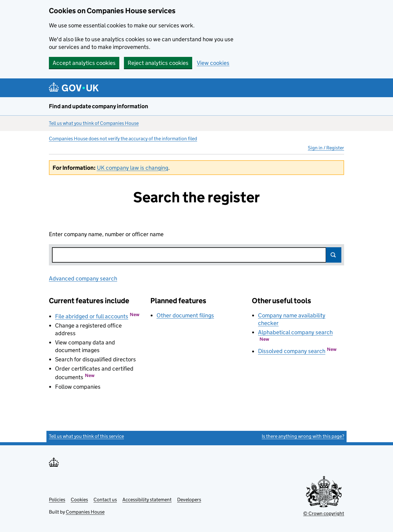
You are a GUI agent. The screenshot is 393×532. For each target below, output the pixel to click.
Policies (57, 500)
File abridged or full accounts (92, 316)
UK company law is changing (133, 168)
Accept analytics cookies (84, 63)
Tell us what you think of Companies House (94, 123)
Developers (189, 500)
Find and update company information (99, 106)
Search (334, 255)
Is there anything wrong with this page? (303, 436)
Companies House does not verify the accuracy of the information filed (123, 139)
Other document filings (185, 315)
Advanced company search (83, 278)
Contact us (105, 500)
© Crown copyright (324, 513)
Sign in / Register (326, 148)
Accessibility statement (147, 500)
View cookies (213, 63)
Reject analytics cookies (158, 63)
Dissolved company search (292, 351)
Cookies (79, 500)
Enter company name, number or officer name (106, 234)
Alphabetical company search (295, 332)
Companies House (85, 512)
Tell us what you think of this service (86, 436)
